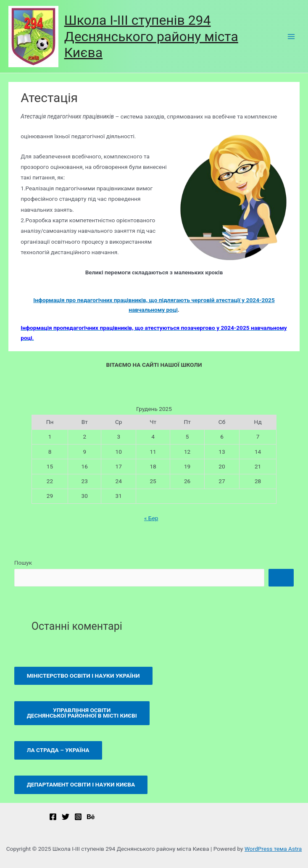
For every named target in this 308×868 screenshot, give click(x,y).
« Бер (151, 518)
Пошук (23, 563)
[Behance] (91, 817)
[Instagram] (78, 817)
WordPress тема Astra (273, 849)
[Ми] (53, 817)
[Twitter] (66, 817)
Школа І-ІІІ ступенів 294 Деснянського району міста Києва (151, 36)
